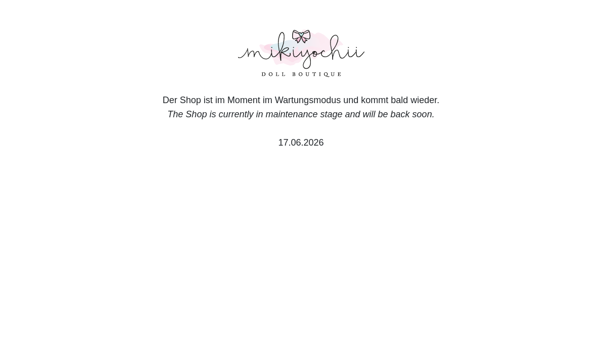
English (138, 317)
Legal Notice (496, 317)
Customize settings (472, 290)
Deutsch (99, 317)
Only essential (472, 266)
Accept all (472, 239)
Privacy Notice (437, 317)
